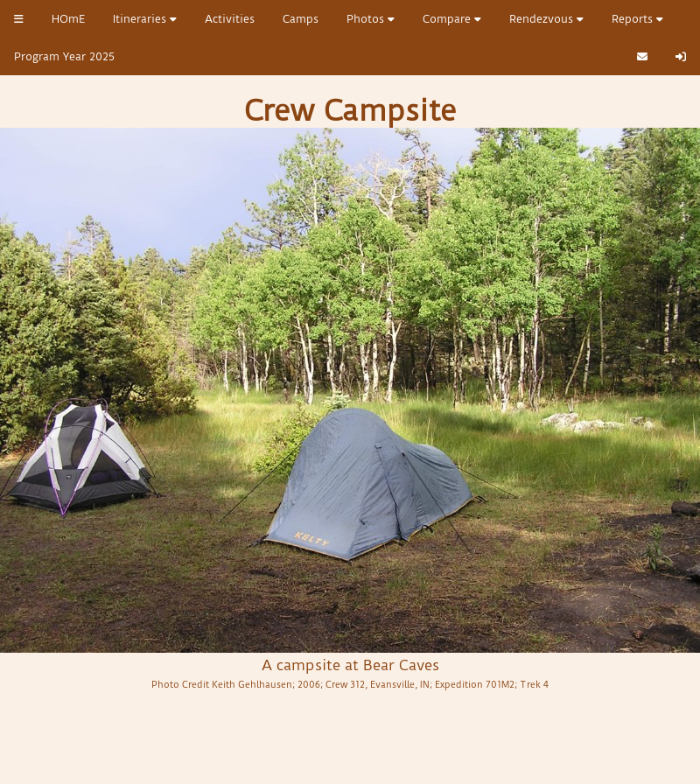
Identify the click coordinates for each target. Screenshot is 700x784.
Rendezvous (546, 19)
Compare (452, 19)
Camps (301, 19)
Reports (637, 19)
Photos (371, 19)
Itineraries (145, 19)
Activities (230, 19)
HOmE (68, 19)
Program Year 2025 (64, 56)
